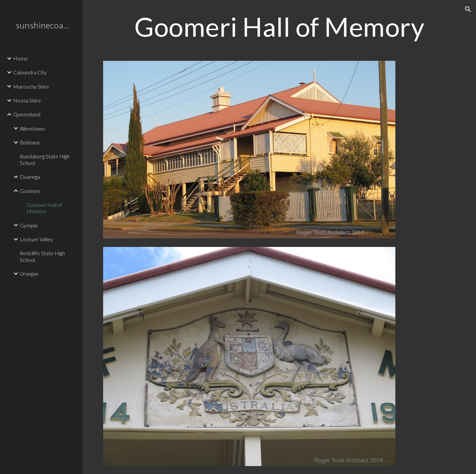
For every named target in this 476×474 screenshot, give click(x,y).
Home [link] (20, 58)
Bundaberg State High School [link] (45, 159)
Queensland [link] (27, 114)
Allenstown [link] (32, 128)
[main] (279, 26)
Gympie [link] (29, 225)
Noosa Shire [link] (27, 100)
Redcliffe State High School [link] (42, 256)
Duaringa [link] (30, 177)
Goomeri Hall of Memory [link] (44, 208)
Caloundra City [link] (30, 72)
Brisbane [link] (30, 142)
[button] (468, 9)
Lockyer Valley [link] (36, 239)
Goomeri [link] (30, 191)
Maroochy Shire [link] (31, 86)
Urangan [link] (29, 274)
